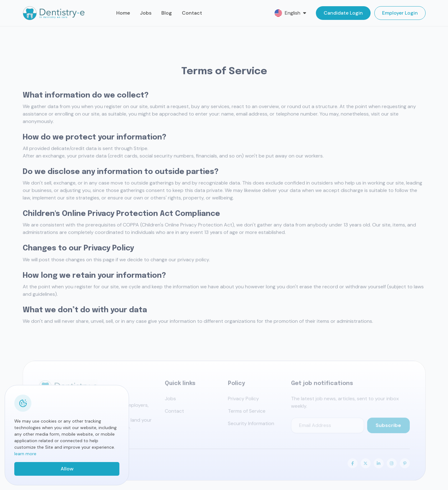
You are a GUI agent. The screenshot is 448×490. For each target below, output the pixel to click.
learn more (25, 454)
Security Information (251, 425)
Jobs (146, 13)
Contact (192, 13)
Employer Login (400, 13)
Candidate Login (343, 13)
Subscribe (388, 427)
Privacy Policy (243, 400)
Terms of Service (247, 412)
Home (123, 13)
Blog (167, 13)
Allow (67, 469)
